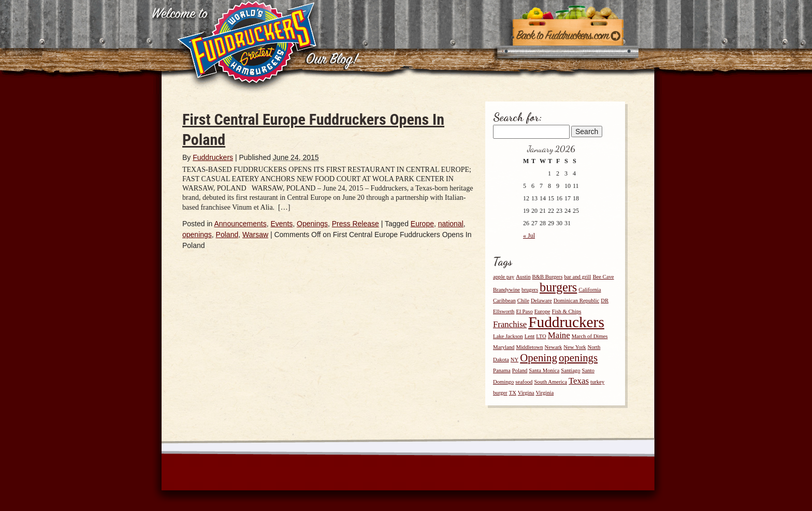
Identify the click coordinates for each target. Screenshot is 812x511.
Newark (554, 347)
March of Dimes (590, 336)
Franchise (510, 324)
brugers (530, 290)
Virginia (545, 393)
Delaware (541, 301)
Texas (579, 381)
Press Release (356, 224)
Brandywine (506, 290)
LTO (541, 336)
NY (514, 360)
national (451, 224)
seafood (524, 382)
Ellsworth (504, 311)
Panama (502, 370)
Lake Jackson (508, 336)
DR (605, 301)
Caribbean (504, 301)
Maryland (504, 347)
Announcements (241, 224)
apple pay (504, 277)
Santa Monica (544, 370)
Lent (530, 336)
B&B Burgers (548, 277)
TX (513, 393)
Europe (422, 224)
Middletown (529, 347)
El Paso (524, 311)
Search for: (518, 117)
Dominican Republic (577, 301)
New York (575, 347)
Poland (227, 235)
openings (197, 235)
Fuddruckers (213, 157)
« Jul (529, 236)
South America (550, 382)
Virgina (526, 393)
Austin (523, 277)
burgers (558, 287)
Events (281, 224)
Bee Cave (603, 277)
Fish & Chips (567, 311)
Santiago (570, 370)
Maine (559, 335)
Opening (539, 358)
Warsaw (255, 235)
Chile (523, 301)
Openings (312, 224)
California (590, 290)
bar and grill (577, 277)
